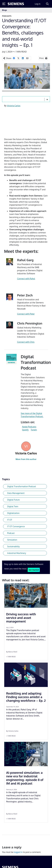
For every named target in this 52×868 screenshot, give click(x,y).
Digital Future (13, 500)
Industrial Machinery (17, 553)
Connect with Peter (26, 314)
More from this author (26, 459)
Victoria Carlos (14, 106)
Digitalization (13, 513)
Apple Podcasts (29, 427)
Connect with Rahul (26, 279)
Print (41, 58)
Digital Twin (13, 506)
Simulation (12, 540)
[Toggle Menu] (4, 4)
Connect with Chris (26, 342)
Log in (38, 4)
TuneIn (34, 430)
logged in (18, 852)
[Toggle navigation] (47, 10)
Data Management (16, 493)
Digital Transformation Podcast (22, 486)
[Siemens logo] (16, 4)
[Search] (47, 4)
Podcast (11, 533)
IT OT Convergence (16, 526)
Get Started (34, 570)
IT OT (10, 520)
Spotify (25, 430)
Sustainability (13, 546)
